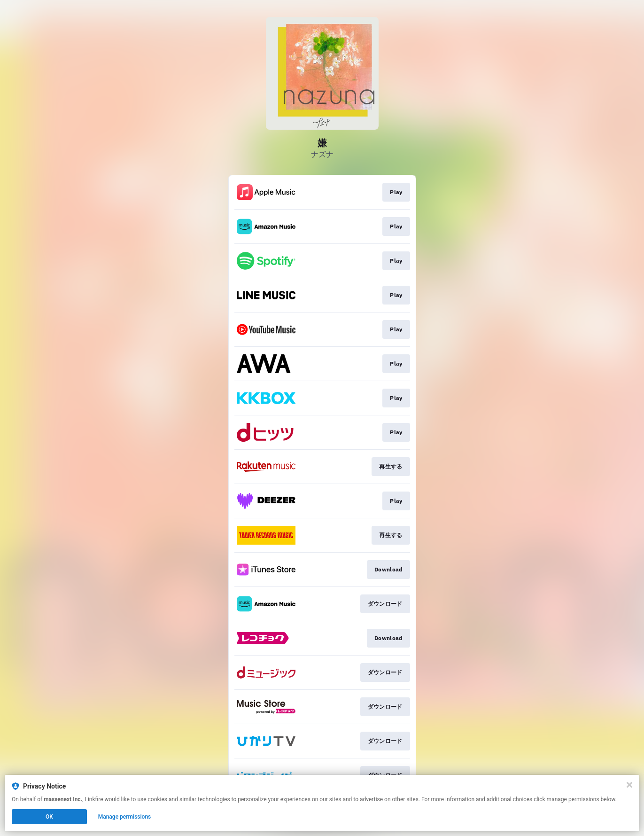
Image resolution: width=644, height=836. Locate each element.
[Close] (629, 785)
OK (49, 817)
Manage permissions (125, 817)
